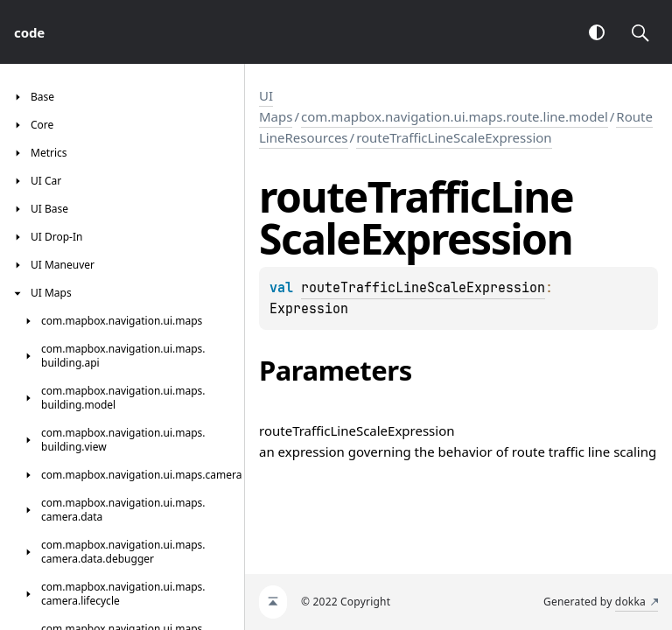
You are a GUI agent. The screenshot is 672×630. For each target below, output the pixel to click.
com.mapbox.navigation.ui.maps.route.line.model (455, 116)
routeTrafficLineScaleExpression (454, 137)
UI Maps (276, 106)
